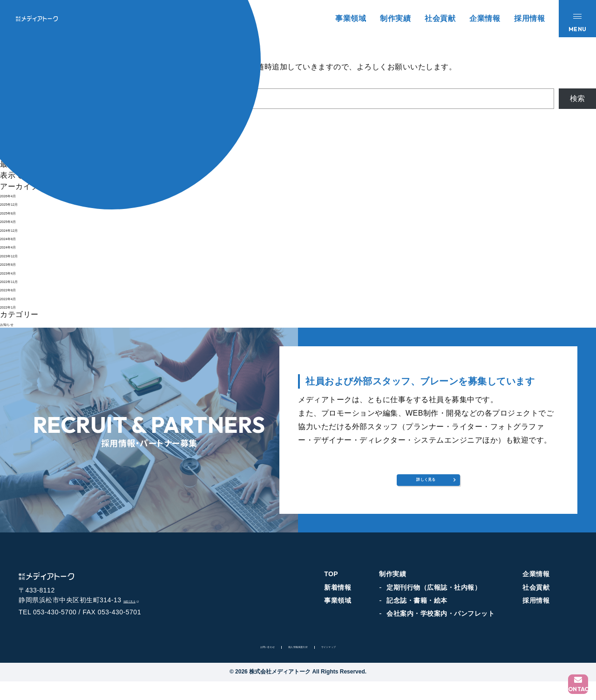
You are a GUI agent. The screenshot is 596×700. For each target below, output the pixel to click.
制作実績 (395, 18)
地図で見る (145, 617)
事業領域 (351, 18)
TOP (331, 581)
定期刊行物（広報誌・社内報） (434, 595)
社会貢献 (440, 18)
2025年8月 (19, 212)
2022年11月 (21, 280)
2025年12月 (21, 203)
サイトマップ (352, 664)
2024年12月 (21, 229)
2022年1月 (19, 306)
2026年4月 (19, 195)
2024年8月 (19, 238)
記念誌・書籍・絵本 (417, 608)
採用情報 (529, 18)
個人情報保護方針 (298, 664)
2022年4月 (19, 298)
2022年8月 (19, 289)
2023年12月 (21, 255)
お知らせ (15, 323)
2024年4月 (19, 246)
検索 (578, 98)
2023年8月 (19, 263)
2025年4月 (19, 220)
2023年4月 (19, 272)
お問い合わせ (244, 664)
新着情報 (338, 595)
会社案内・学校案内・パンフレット (440, 621)
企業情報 (485, 18)
